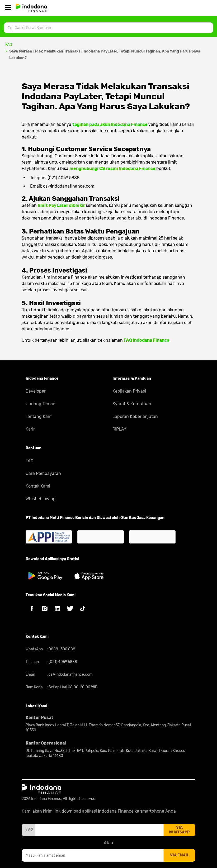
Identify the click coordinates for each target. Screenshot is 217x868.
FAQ (9, 45)
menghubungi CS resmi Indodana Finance (113, 168)
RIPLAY (119, 429)
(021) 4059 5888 (62, 662)
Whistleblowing (41, 499)
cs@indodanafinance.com (70, 674)
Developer (36, 391)
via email (180, 855)
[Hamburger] (8, 8)
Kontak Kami (38, 486)
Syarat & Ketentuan (132, 404)
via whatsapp (179, 830)
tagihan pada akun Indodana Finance (110, 124)
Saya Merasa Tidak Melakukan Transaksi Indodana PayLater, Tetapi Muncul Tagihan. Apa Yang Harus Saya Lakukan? (105, 55)
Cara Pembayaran (43, 473)
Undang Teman (41, 404)
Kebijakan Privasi (129, 391)
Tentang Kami (39, 416)
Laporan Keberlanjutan (135, 416)
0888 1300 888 (62, 649)
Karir (30, 429)
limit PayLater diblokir (62, 205)
